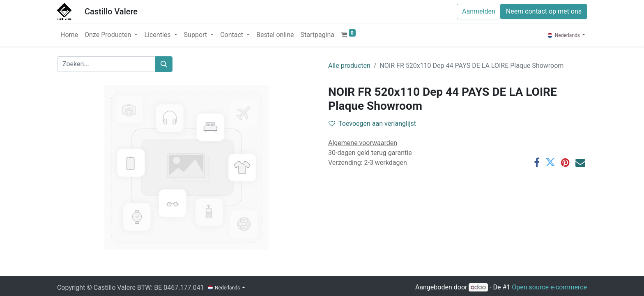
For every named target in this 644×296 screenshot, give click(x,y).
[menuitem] (69, 35)
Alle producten (349, 66)
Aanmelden (479, 11)
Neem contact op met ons (544, 11)
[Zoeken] (164, 64)
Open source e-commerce (549, 287)
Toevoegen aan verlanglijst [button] (372, 124)
